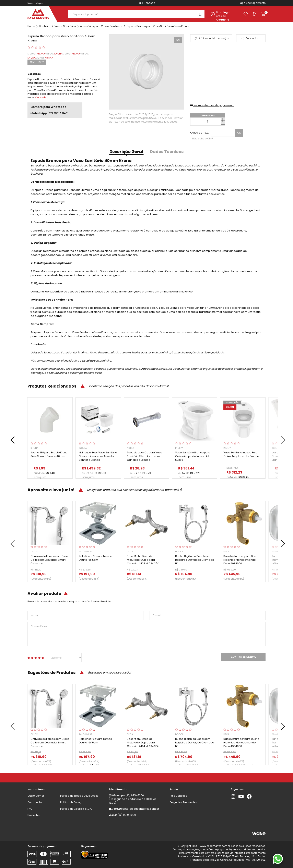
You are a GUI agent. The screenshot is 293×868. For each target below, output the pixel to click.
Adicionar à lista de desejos (211, 38)
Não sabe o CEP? (203, 139)
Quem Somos (36, 796)
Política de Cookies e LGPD (76, 809)
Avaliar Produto (243, 657)
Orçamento (258, 3)
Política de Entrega (72, 802)
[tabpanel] (146, 72)
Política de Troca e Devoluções (79, 796)
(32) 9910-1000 (135, 795)
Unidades (34, 815)
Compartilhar (251, 38)
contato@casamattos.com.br (140, 809)
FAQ (30, 809)
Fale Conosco (146, 3)
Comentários (146, 634)
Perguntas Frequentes (183, 802)
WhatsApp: (49, 113)
